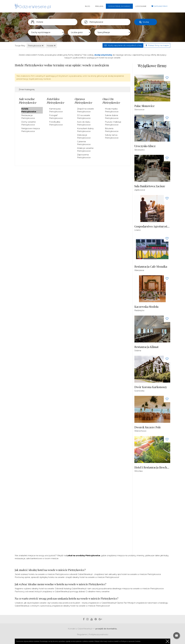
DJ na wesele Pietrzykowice (84, 117)
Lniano (138, 230)
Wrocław (139, 471)
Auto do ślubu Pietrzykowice (84, 123)
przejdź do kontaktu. (106, 629)
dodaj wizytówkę (103, 55)
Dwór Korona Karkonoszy (151, 387)
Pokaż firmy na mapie (157, 45)
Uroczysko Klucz (145, 146)
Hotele (51, 46)
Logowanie (141, 6)
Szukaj (146, 22)
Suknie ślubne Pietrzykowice (112, 117)
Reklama (99, 6)
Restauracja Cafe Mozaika (151, 267)
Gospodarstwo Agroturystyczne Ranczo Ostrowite (152, 226)
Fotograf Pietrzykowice (56, 117)
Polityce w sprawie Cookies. (131, 641)
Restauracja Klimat (146, 347)
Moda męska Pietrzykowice (112, 110)
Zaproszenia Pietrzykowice (84, 156)
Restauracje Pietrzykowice (28, 117)
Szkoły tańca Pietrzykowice (112, 136)
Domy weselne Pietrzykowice (29, 123)
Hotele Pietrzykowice (29, 110)
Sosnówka (139, 391)
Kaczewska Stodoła (146, 307)
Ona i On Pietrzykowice (111, 101)
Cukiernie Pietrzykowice (84, 143)
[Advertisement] (154, 515)
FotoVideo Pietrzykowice (55, 101)
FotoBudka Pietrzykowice (56, 123)
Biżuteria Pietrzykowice (112, 130)
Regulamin (82, 634)
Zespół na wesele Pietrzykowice (85, 110)
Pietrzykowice (36, 46)
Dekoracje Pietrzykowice (84, 136)
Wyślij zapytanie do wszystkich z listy (123, 45)
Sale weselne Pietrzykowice (27, 101)
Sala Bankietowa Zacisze (150, 186)
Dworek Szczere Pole (148, 427)
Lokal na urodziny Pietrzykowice (83, 555)
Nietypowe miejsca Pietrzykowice (31, 130)
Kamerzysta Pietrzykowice (56, 110)
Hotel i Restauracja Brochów (152, 467)
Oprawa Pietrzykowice (83, 101)
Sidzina (138, 350)
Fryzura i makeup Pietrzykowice (113, 123)
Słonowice (139, 109)
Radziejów (139, 310)
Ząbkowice (140, 190)
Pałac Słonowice (144, 106)
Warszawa (139, 270)
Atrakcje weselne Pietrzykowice (85, 150)
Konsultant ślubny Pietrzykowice (85, 130)
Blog (88, 6)
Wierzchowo (140, 431)
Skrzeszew (140, 150)
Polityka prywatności (98, 634)
